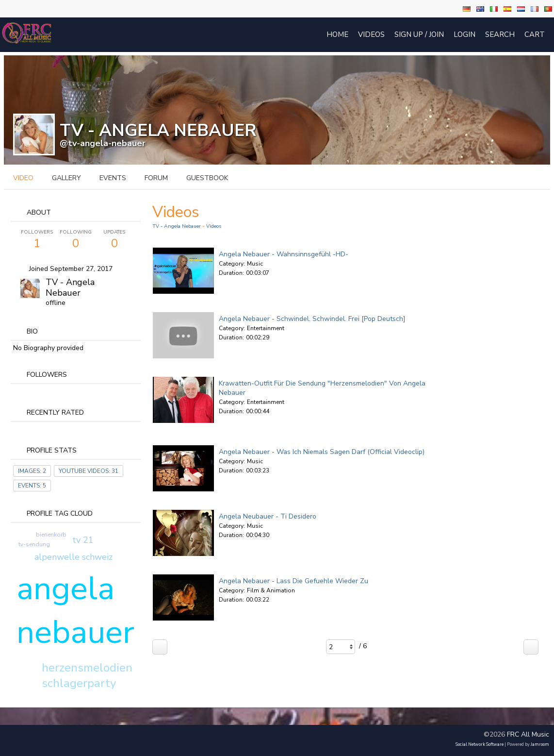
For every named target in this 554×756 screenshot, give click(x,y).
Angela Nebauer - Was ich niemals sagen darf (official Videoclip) (322, 452)
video (23, 178)
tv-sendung (34, 544)
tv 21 (83, 540)
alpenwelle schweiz (73, 557)
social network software (480, 744)
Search (500, 34)
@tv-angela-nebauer (103, 143)
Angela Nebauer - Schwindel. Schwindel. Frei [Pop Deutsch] (312, 319)
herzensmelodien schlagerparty (87, 675)
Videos (371, 34)
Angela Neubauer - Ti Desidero (268, 516)
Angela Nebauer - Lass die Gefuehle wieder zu (293, 581)
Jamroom (540, 744)
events (113, 178)
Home (337, 34)
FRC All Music (528, 734)
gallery (66, 178)
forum (156, 178)
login (464, 34)
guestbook (207, 178)
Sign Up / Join (419, 34)
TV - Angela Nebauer (70, 287)
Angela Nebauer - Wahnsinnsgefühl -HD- (284, 254)
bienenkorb (51, 535)
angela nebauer (75, 610)
